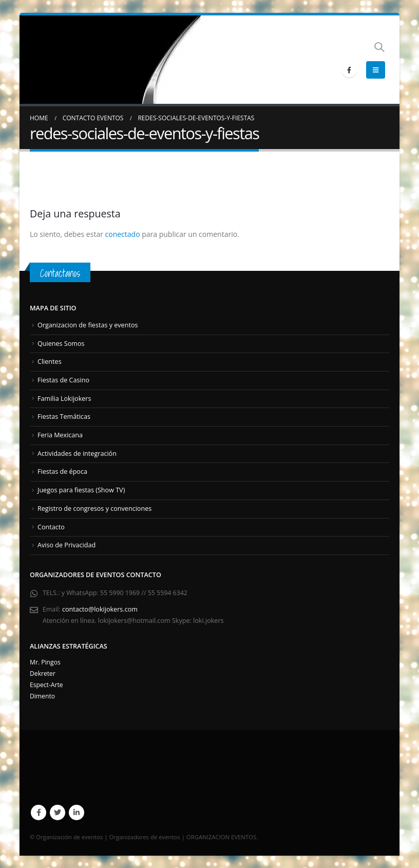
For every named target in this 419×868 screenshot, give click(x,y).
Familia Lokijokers (64, 398)
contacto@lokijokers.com (100, 609)
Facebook (39, 812)
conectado (123, 234)
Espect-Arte (47, 684)
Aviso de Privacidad (66, 544)
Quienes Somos (61, 344)
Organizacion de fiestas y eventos (88, 325)
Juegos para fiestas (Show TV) (81, 490)
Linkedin (77, 812)
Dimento (43, 696)
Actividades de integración (77, 453)
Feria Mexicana (60, 435)
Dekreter (43, 673)
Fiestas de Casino (63, 380)
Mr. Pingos (46, 662)
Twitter (58, 812)
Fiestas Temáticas (64, 417)
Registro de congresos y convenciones (94, 508)
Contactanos (61, 273)
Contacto (51, 527)
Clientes (50, 362)
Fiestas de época (62, 472)
